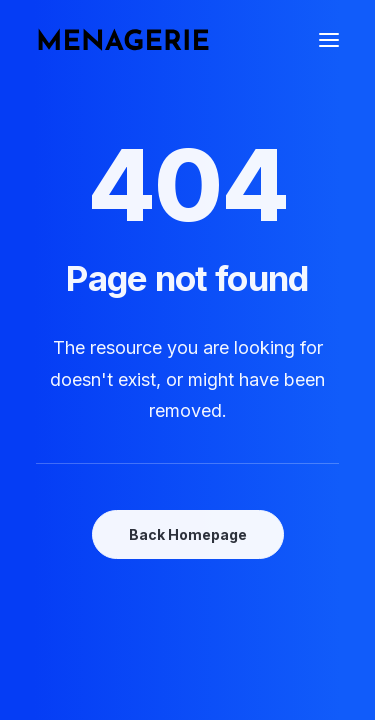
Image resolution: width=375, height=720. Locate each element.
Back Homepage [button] (188, 534)
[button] (329, 39)
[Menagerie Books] (123, 39)
